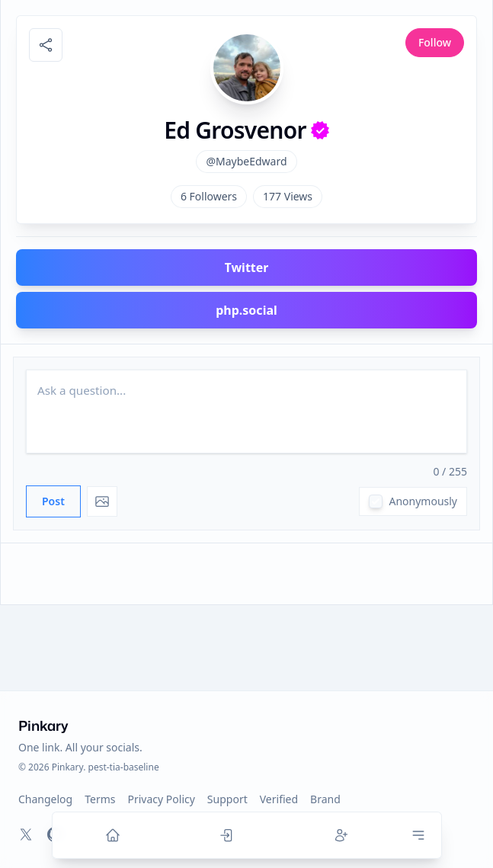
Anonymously (423, 501)
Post (53, 501)
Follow (435, 42)
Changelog (45, 799)
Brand (325, 799)
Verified (279, 799)
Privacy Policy (162, 799)
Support (227, 799)
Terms (100, 799)
